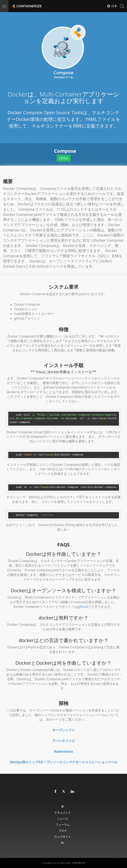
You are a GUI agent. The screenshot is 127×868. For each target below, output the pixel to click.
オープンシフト (64, 730)
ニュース (63, 818)
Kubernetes (63, 751)
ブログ (63, 831)
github (83, 607)
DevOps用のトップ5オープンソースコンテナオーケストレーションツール (64, 762)
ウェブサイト (63, 837)
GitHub (64, 158)
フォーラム (63, 825)
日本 (112, 6)
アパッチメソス (64, 741)
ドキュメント (63, 812)
